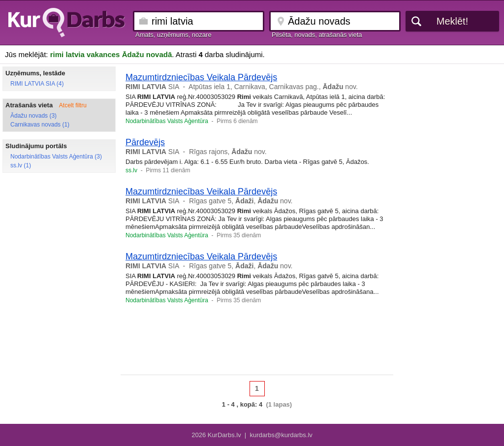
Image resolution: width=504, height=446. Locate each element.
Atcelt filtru (73, 105)
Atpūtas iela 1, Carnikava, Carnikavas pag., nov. (273, 87)
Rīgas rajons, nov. (228, 152)
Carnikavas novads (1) (40, 125)
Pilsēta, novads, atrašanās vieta (317, 35)
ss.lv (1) (21, 165)
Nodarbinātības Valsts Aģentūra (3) (56, 157)
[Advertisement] (257, 343)
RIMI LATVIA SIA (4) (37, 84)
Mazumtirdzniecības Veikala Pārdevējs (201, 77)
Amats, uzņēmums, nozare (173, 35)
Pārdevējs (145, 142)
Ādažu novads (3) (33, 116)
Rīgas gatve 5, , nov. (241, 201)
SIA (152, 87)
